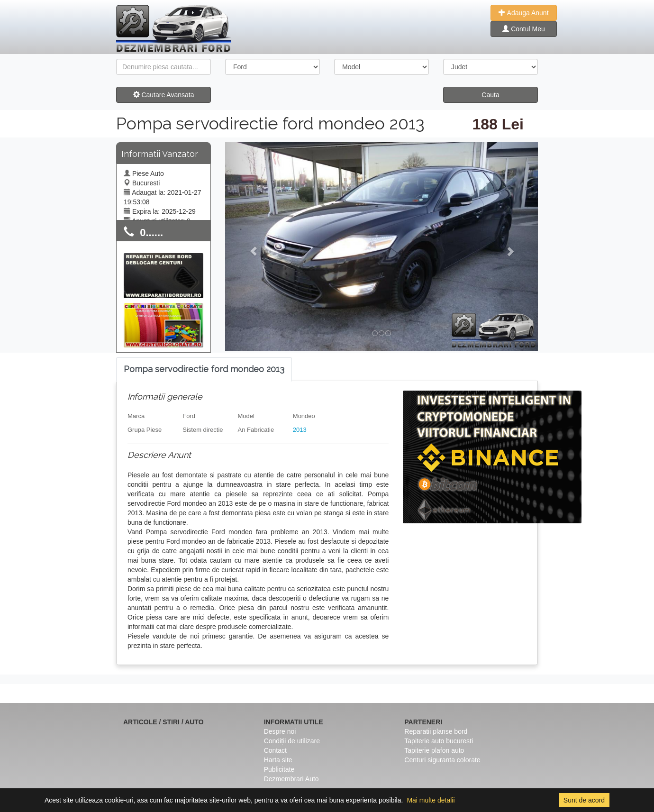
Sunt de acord (584, 800)
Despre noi (280, 731)
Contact (275, 750)
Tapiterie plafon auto (434, 750)
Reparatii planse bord (436, 731)
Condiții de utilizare (292, 741)
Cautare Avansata (164, 95)
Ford (189, 416)
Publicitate (279, 769)
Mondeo (304, 416)
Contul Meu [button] (523, 29)
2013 (300, 430)
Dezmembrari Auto (291, 779)
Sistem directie (203, 430)
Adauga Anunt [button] (523, 13)
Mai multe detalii (431, 800)
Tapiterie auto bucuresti (439, 741)
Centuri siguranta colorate (442, 760)
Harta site (278, 760)
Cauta (490, 95)
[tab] (204, 370)
